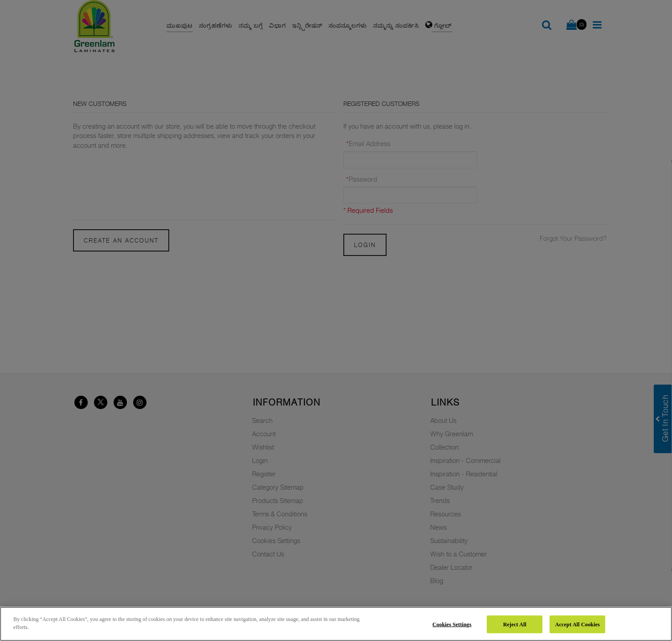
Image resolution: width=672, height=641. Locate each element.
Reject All (515, 624)
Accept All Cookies (578, 624)
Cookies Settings (452, 624)
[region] (336, 624)
